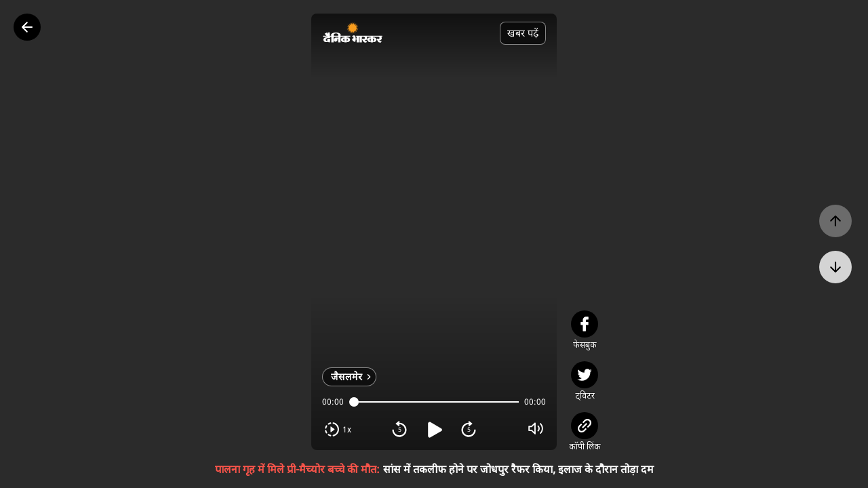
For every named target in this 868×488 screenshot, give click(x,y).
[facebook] (585, 324)
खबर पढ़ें (523, 33)
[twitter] (585, 375)
